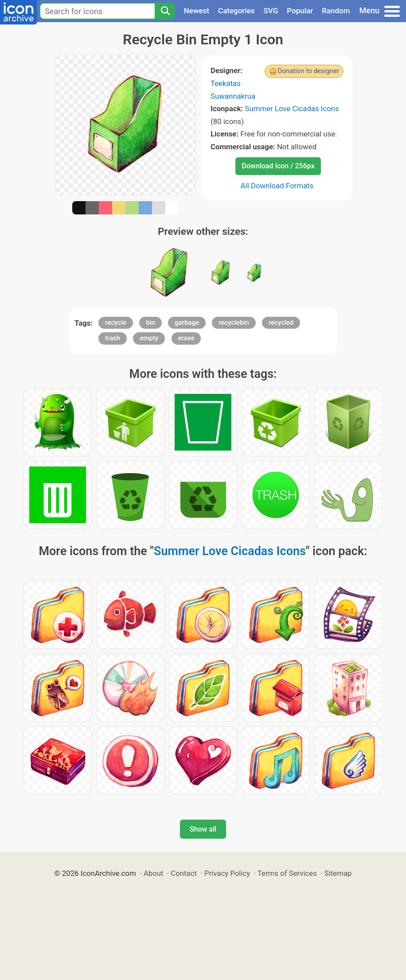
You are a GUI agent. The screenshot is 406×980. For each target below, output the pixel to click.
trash (113, 338)
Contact (184, 873)
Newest (197, 11)
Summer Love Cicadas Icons (292, 109)
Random (336, 11)
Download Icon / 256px (278, 166)
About (154, 873)
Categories (236, 11)
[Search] (165, 11)
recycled (281, 323)
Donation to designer (308, 71)
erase (186, 338)
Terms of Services (287, 873)
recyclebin (234, 323)
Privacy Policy (227, 873)
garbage (187, 323)
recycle (116, 323)
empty (149, 338)
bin (150, 323)
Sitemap (338, 873)
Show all (203, 829)
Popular (300, 11)
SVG (271, 11)
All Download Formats (277, 186)
